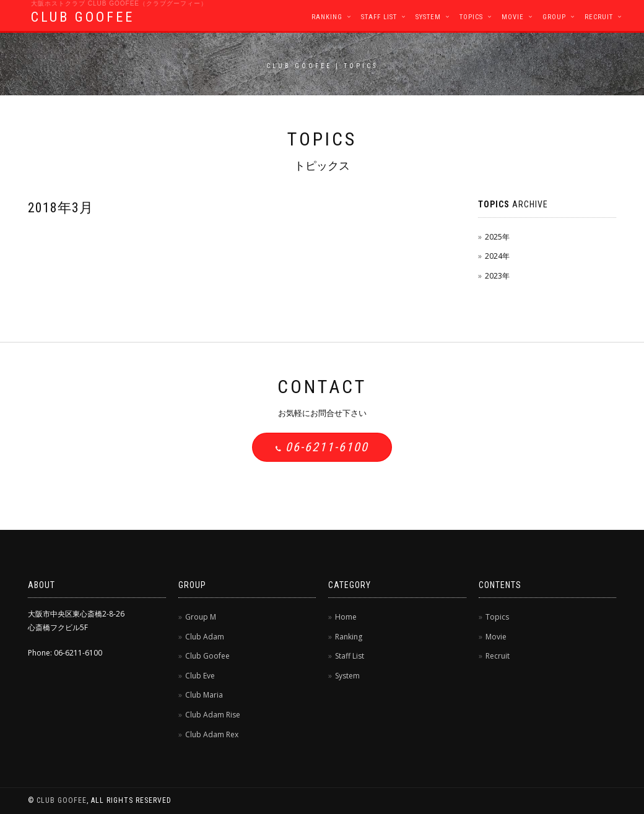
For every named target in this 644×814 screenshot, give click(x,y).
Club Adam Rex (212, 734)
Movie (513, 17)
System (428, 17)
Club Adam (205, 637)
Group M (201, 617)
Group (554, 17)
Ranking (327, 17)
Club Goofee (207, 656)
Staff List (379, 17)
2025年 (497, 237)
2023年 (497, 276)
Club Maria (204, 695)
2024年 (497, 256)
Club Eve (200, 676)
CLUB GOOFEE (83, 17)
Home (346, 617)
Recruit (599, 17)
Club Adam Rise (213, 715)
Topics (471, 17)
